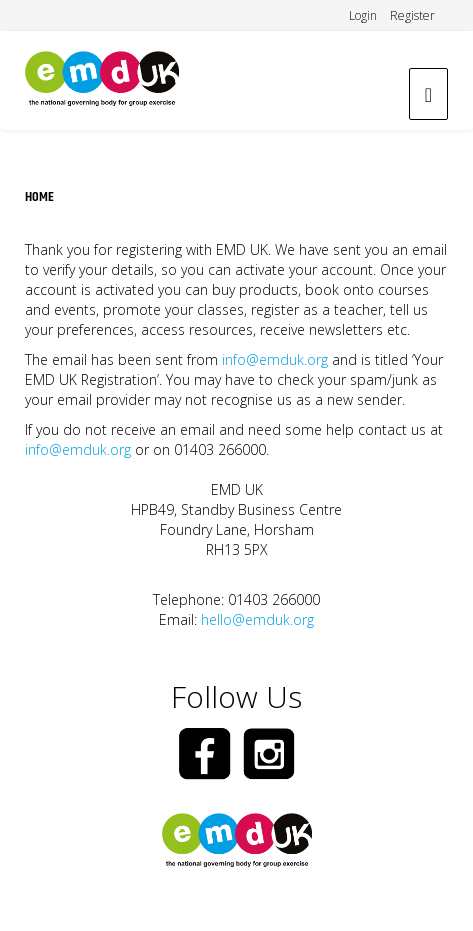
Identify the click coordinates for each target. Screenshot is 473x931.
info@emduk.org (275, 359)
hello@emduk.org (257, 619)
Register (412, 15)
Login (363, 15)
